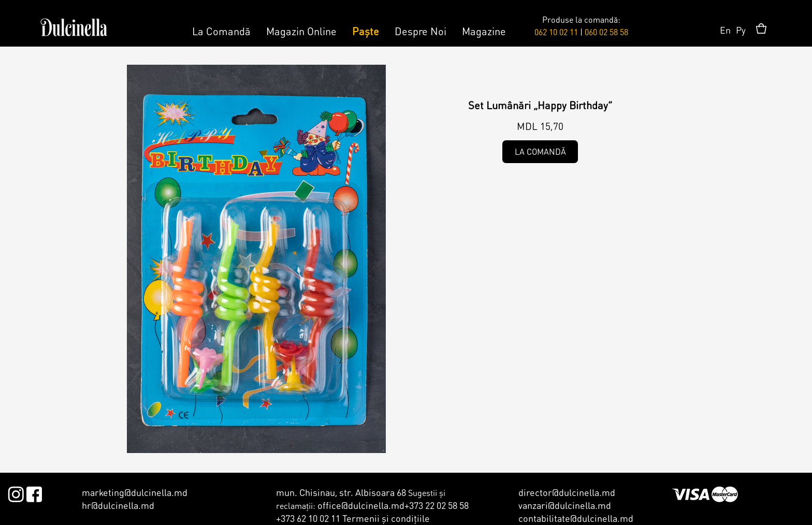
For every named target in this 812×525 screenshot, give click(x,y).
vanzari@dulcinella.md (565, 505)
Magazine (484, 31)
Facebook (34, 492)
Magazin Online (301, 31)
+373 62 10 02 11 (308, 518)
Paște (366, 31)
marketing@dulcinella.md (135, 492)
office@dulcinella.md (361, 505)
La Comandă (221, 31)
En (725, 30)
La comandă (540, 151)
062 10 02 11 (556, 32)
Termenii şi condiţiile (386, 518)
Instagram (16, 492)
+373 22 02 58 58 (437, 505)
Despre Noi (421, 31)
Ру (741, 30)
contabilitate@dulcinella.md (576, 518)
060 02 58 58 (606, 32)
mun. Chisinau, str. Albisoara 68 (341, 492)
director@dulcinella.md (567, 492)
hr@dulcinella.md (118, 505)
